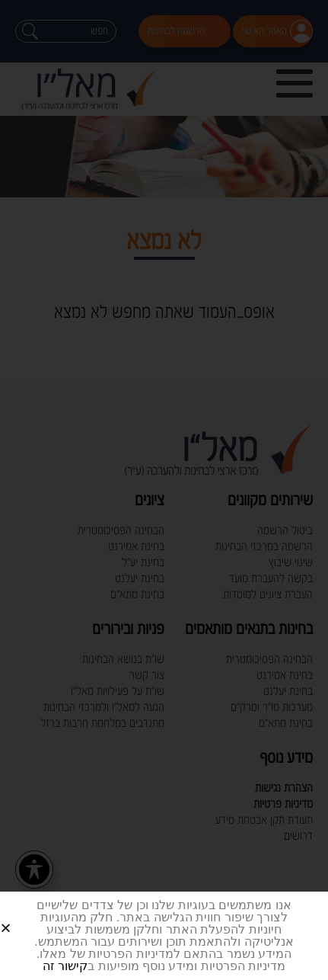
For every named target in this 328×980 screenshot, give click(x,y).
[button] (24, 916)
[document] (164, 490)
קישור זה (65, 966)
